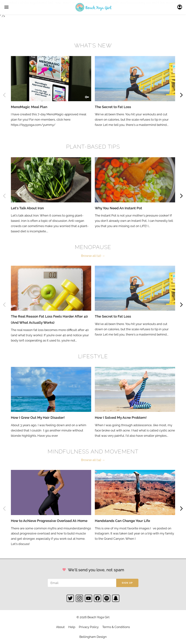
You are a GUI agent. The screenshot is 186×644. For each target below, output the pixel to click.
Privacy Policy (89, 627)
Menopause (93, 247)
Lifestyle (93, 356)
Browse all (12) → (93, 256)
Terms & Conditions (116, 627)
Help (72, 627)
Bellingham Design (93, 637)
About (60, 627)
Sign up (127, 583)
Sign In (181, 7)
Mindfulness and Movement (93, 451)
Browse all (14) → (93, 460)
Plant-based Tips (93, 147)
